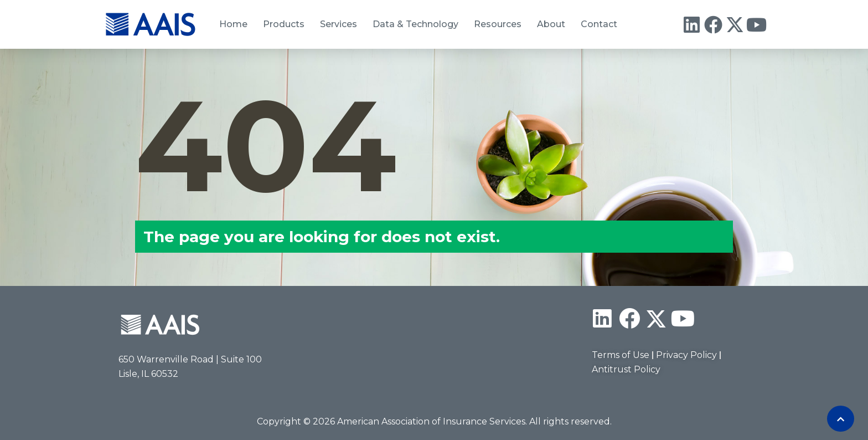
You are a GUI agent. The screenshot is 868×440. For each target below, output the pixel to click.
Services (339, 24)
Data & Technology (415, 24)
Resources (498, 24)
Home (233, 24)
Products (284, 24)
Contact (599, 24)
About (551, 24)
